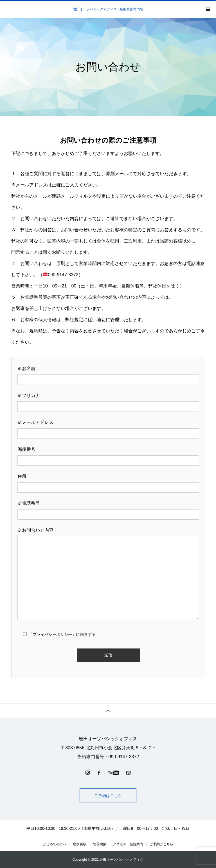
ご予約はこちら (108, 796)
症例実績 (80, 844)
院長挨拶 (100, 844)
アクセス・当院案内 (128, 844)
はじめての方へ (55, 844)
